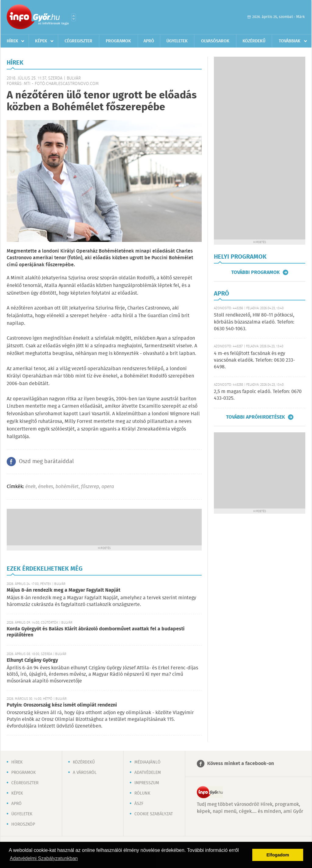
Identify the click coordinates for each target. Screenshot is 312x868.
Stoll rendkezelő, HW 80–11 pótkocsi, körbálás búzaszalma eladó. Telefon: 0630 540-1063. (254, 322)
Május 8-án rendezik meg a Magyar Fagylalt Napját (64, 590)
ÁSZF (139, 804)
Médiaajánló (147, 762)
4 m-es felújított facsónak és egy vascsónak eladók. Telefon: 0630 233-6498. (254, 360)
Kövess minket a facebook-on (241, 764)
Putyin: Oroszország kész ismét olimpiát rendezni (62, 705)
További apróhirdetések (255, 417)
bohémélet (67, 487)
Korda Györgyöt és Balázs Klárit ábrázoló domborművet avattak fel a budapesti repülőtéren (96, 632)
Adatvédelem (148, 773)
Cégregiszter (78, 41)
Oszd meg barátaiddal (46, 462)
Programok (118, 41)
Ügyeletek (177, 41)
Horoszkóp (23, 824)
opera (108, 487)
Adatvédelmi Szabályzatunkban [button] (44, 858)
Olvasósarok (215, 41)
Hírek (12, 41)
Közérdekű (254, 41)
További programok (255, 272)
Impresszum (147, 783)
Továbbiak (290, 41)
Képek (41, 41)
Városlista (74, 17)
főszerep (90, 487)
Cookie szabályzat (154, 814)
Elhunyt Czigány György (32, 660)
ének (30, 487)
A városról (85, 773)
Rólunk (142, 793)
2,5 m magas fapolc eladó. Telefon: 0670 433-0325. (258, 395)
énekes (46, 487)
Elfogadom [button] (278, 855)
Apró (149, 41)
